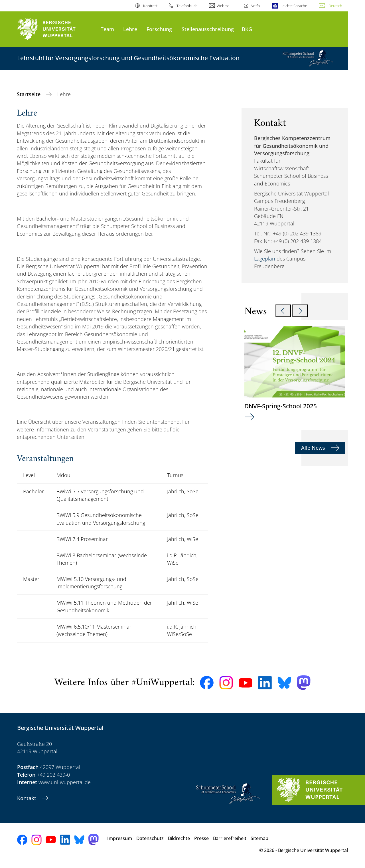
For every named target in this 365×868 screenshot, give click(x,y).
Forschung (159, 29)
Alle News (314, 448)
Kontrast (150, 6)
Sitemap (259, 838)
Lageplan (265, 259)
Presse (201, 838)
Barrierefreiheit (230, 838)
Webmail (224, 6)
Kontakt (27, 798)
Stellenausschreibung (208, 29)
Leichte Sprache (294, 6)
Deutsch (335, 6)
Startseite (29, 94)
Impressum (120, 838)
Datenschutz (150, 838)
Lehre (130, 29)
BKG (247, 29)
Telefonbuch (187, 6)
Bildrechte (179, 838)
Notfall (256, 6)
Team (107, 29)
